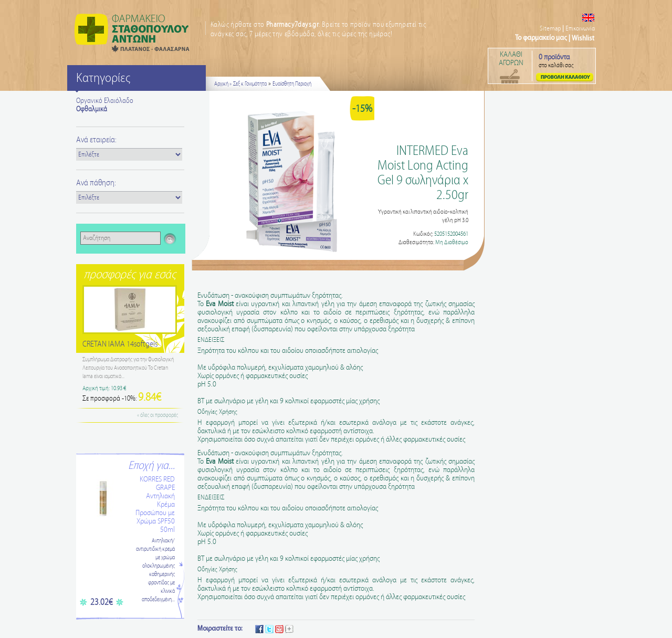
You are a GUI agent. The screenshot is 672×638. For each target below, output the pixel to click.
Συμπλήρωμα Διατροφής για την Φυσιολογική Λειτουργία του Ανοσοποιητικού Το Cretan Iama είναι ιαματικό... (128, 368)
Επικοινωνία (580, 29)
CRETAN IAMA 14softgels (120, 344)
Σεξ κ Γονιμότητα (250, 84)
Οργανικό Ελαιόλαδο (105, 101)
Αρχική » (223, 84)
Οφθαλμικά (92, 109)
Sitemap (550, 29)
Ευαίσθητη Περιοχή (292, 84)
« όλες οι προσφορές (157, 415)
